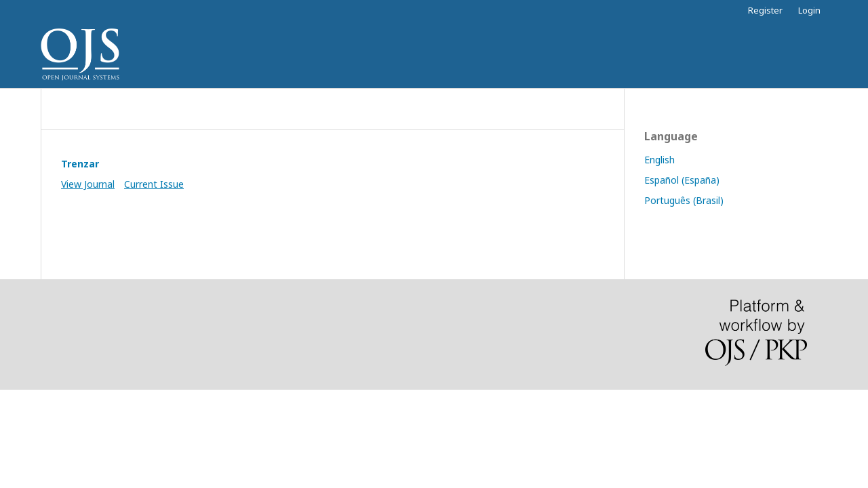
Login (809, 10)
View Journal (88, 184)
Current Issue (154, 184)
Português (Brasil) (684, 200)
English (659, 160)
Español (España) (682, 180)
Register (765, 10)
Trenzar (80, 164)
